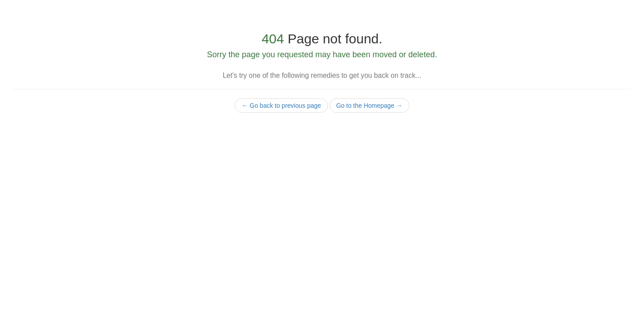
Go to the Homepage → (369, 106)
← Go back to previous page (281, 106)
